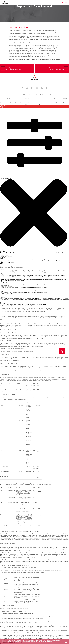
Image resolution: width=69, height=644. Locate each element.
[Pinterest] (47, 88)
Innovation (36, 95)
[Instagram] (32, 88)
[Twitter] (27, 88)
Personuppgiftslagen (44, 99)
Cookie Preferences (54, 99)
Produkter (30, 95)
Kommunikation (49, 95)
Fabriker (24, 95)
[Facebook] (22, 88)
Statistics (2, 259)
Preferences (2, 251)
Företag (19, 95)
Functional (2, 297)
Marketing (2, 278)
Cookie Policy (36, 99)
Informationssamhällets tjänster (25, 99)
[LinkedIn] (42, 88)
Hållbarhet (42, 95)
